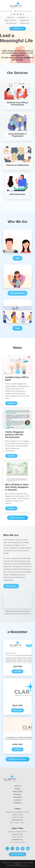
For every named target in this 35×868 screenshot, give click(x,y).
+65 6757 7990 (8, 11)
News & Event (17, 792)
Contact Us (17, 800)
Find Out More (11, 586)
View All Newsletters (17, 518)
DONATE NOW (17, 29)
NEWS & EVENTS (11, 20)
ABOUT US (11, 18)
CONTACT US (25, 23)
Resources (17, 794)
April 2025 (17, 671)
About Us (18, 786)
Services (17, 789)
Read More (11, 403)
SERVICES (22, 18)
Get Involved (18, 797)
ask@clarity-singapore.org (25, 11)
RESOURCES (24, 20)
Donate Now (17, 803)
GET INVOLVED (12, 23)
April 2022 (17, 749)
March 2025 (17, 710)
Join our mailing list (17, 854)
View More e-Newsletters (17, 759)
